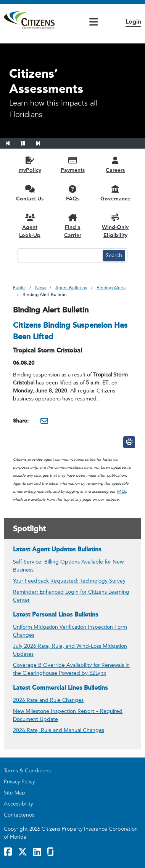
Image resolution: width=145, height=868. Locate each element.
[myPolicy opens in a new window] (30, 164)
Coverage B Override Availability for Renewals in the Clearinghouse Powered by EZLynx (71, 669)
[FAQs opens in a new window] (72, 193)
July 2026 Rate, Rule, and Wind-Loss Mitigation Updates (70, 650)
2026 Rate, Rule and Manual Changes (59, 730)
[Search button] (114, 256)
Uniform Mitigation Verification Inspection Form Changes (70, 631)
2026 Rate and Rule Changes (48, 700)
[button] (13, 142)
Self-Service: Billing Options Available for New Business (68, 566)
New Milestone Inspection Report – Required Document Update (68, 715)
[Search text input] (59, 256)
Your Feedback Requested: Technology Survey (69, 581)
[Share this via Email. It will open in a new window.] (44, 421)
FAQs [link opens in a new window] (121, 492)
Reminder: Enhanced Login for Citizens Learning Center (71, 596)
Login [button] (133, 22)
